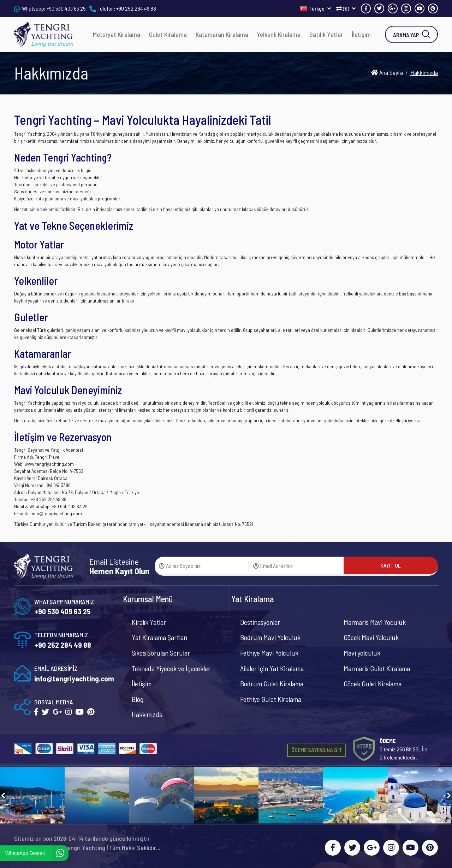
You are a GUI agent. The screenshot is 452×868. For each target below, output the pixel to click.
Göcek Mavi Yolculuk (371, 637)
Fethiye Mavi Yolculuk (269, 653)
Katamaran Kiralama (222, 34)
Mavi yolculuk (362, 653)
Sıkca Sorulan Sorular (161, 653)
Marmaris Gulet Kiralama (377, 668)
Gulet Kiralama (168, 34)
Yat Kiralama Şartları (159, 637)
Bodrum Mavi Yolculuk (270, 637)
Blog (138, 699)
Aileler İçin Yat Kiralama (272, 668)
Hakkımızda (147, 714)
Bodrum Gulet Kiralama (272, 684)
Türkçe (316, 8)
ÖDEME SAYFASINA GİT (317, 750)
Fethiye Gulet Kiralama (271, 699)
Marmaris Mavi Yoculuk (375, 622)
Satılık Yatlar (326, 34)
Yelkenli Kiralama (279, 34)
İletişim (361, 34)
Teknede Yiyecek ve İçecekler (171, 668)
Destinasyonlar (260, 622)
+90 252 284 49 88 (136, 8)
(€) (346, 8)
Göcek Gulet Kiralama (373, 684)
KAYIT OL (391, 565)
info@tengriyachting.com (74, 678)
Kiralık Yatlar (149, 622)
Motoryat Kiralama (117, 34)
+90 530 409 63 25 (66, 8)
